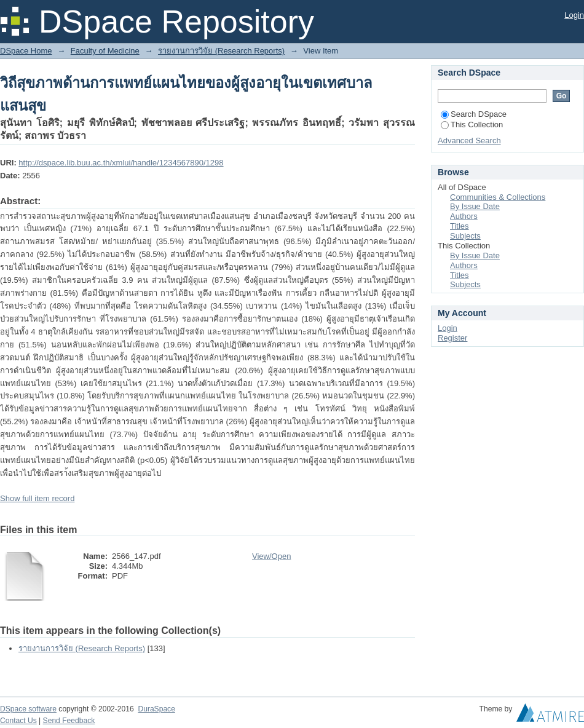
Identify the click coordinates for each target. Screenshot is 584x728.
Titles (460, 226)
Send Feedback (69, 721)
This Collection (472, 125)
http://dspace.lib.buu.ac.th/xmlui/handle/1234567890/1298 (121, 163)
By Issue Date (475, 206)
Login (574, 15)
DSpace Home (26, 51)
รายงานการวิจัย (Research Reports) (221, 51)
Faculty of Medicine (105, 51)
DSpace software (28, 709)
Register (452, 338)
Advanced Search (469, 140)
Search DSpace (474, 114)
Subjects (465, 236)
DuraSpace (156, 709)
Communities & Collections (498, 197)
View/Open (271, 556)
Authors (464, 216)
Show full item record (37, 498)
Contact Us (18, 721)
